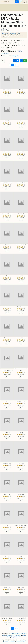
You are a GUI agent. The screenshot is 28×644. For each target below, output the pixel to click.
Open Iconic (11, 635)
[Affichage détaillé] (18, 61)
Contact (24, 640)
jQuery (19, 633)
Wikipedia (16, 56)
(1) (25, 61)
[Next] (18, 65)
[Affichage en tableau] (21, 61)
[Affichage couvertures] (14, 61)
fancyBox (5, 635)
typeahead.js (18, 635)
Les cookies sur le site (9, 642)
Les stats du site (20, 642)
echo (20, 637)
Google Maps (14, 637)
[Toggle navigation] (24, 2)
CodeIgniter (14, 633)
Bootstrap (24, 633)
